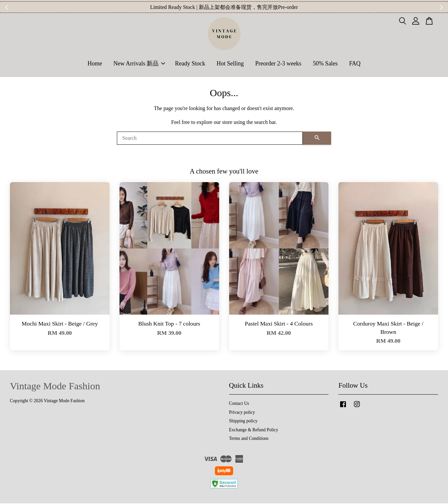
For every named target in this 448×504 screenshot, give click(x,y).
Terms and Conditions (249, 439)
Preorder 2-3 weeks (278, 64)
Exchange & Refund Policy (254, 430)
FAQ (355, 64)
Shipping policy (243, 422)
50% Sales (325, 64)
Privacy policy (242, 413)
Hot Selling (230, 64)
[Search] (210, 139)
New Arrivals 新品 (139, 64)
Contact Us (239, 404)
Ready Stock (190, 64)
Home (95, 64)
